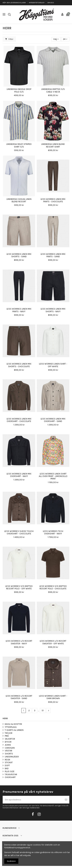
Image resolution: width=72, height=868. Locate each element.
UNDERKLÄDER (12, 757)
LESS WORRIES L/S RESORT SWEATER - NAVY (19, 642)
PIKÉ (7, 736)
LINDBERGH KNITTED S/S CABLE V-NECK (53, 90)
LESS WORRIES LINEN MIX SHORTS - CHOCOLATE (19, 365)
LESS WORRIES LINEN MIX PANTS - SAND (53, 255)
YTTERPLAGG (11, 727)
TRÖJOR (9, 733)
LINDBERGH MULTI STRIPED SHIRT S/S (19, 145)
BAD (7, 768)
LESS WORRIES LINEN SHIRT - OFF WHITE (53, 365)
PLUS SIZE (10, 771)
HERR (5, 718)
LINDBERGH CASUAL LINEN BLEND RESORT (19, 200)
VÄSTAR (8, 751)
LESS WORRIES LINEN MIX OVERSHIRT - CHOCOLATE (19, 420)
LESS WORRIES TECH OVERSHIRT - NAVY (53, 532)
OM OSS (51, 3)
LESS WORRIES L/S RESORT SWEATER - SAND (19, 697)
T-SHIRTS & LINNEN (14, 730)
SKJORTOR (10, 739)
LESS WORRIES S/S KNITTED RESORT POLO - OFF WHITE (19, 587)
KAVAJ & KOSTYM (13, 724)
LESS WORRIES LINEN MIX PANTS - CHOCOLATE (53, 200)
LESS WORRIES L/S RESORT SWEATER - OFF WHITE (53, 642)
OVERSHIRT (10, 777)
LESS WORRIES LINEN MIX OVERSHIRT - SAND (53, 420)
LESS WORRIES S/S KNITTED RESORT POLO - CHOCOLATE (53, 587)
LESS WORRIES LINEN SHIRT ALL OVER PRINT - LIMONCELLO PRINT (53, 476)
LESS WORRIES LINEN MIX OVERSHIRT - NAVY (19, 475)
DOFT (7, 765)
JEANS (8, 745)
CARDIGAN (10, 748)
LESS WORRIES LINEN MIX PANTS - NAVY (19, 310)
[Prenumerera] (66, 800)
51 (43, 711)
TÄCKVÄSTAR (11, 774)
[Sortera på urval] (56, 39)
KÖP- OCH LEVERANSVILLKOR (14, 3)
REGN (7, 760)
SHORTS (9, 754)
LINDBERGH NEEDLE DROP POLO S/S (19, 90)
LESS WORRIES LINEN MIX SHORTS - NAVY (53, 310)
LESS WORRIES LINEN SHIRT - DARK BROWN (53, 697)
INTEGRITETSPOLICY (37, 3)
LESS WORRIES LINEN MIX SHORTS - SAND (19, 255)
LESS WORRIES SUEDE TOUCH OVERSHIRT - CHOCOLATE (19, 532)
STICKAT (9, 762)
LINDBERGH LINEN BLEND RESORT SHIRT (53, 145)
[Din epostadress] (33, 800)
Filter (9, 39)
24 (65, 39)
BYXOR (8, 742)
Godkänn (11, 861)
